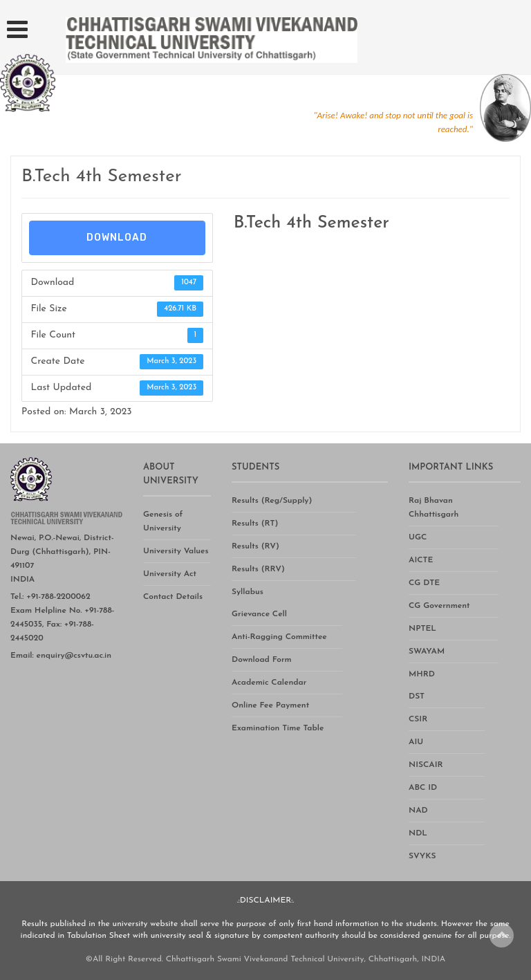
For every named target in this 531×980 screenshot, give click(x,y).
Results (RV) (255, 546)
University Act (170, 574)
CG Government (439, 606)
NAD (418, 811)
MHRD (422, 674)
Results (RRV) (258, 569)
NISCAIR (426, 765)
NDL (418, 833)
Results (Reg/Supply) (272, 501)
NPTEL (422, 629)
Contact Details (173, 597)
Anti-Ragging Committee (279, 637)
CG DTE (424, 583)
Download (117, 238)
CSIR (418, 719)
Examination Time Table (278, 728)
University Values (176, 551)
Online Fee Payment (270, 705)
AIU (416, 742)
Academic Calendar (269, 683)
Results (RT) (255, 524)
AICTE (421, 560)
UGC (418, 537)
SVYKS (422, 856)
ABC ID (423, 788)
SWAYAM (427, 651)
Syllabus (248, 592)
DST (417, 696)
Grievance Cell (259, 614)
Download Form (262, 660)
